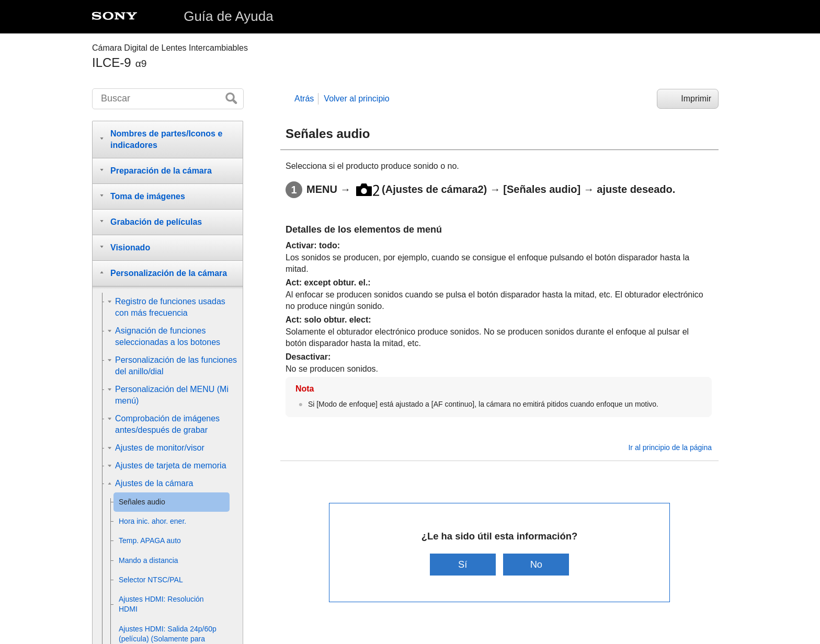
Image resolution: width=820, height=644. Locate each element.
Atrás (304, 99)
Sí (462, 564)
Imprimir (696, 99)
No (537, 564)
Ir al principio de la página (670, 447)
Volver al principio (356, 99)
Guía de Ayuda (229, 16)
